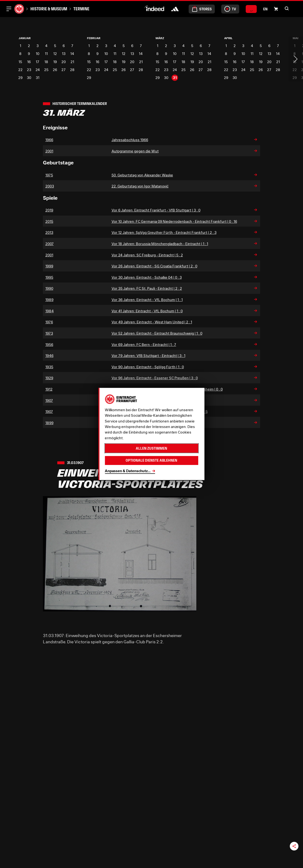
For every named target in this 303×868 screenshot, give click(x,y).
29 (20, 78)
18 (46, 62)
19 (55, 62)
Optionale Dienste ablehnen (151, 460)
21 (72, 62)
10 (38, 54)
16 (29, 62)
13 (64, 54)
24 (38, 70)
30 (29, 78)
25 (46, 70)
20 (64, 62)
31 (38, 78)
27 (64, 70)
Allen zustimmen (151, 448)
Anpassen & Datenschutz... (128, 471)
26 (55, 70)
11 (46, 54)
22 (20, 70)
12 (55, 54)
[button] (276, 9)
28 (72, 70)
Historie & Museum (49, 9)
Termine (81, 9)
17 (38, 62)
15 (20, 62)
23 (29, 70)
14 (72, 54)
